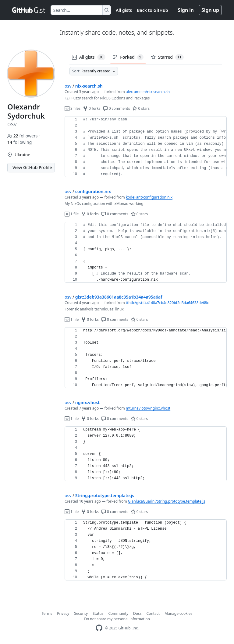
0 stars (141, 108)
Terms (47, 613)
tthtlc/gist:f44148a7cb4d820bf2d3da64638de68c (167, 303)
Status (98, 613)
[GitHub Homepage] (99, 628)
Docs (137, 613)
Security (81, 613)
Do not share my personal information (117, 619)
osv (68, 86)
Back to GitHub (152, 10)
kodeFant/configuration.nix (149, 197)
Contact (153, 613)
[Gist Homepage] (29, 10)
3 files (73, 108)
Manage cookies (178, 613)
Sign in (186, 10)
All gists (124, 10)
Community (118, 613)
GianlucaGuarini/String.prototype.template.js (167, 501)
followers (23, 136)
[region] (146, 147)
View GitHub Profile (32, 167)
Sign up (210, 10)
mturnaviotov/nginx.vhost (148, 408)
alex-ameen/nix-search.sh (148, 92)
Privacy (63, 613)
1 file (72, 214)
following (19, 142)
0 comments (117, 108)
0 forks (92, 108)
